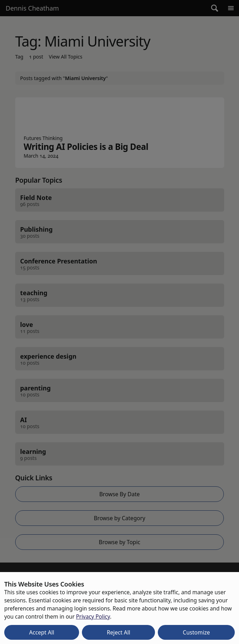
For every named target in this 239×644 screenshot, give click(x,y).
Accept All (41, 632)
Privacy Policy (93, 616)
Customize (196, 632)
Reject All (118, 632)
